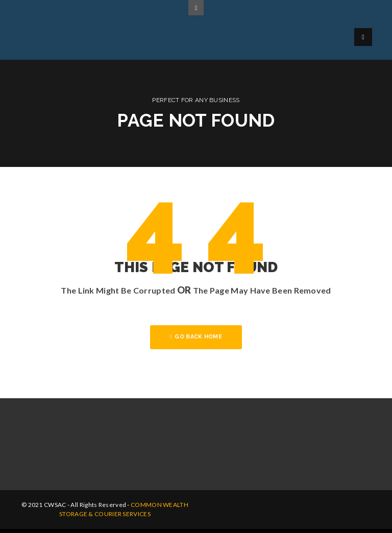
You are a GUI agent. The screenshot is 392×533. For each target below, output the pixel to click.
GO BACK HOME (196, 337)
